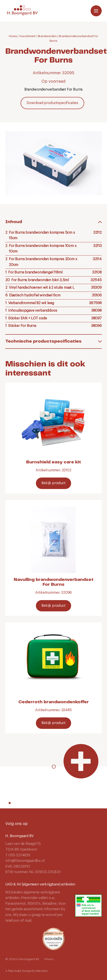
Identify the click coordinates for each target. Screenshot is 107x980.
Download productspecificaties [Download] (52, 103)
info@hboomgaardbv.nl (25, 861)
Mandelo (42, 971)
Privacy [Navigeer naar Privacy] (49, 959)
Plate (11, 971)
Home (13, 36)
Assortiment (27, 36)
